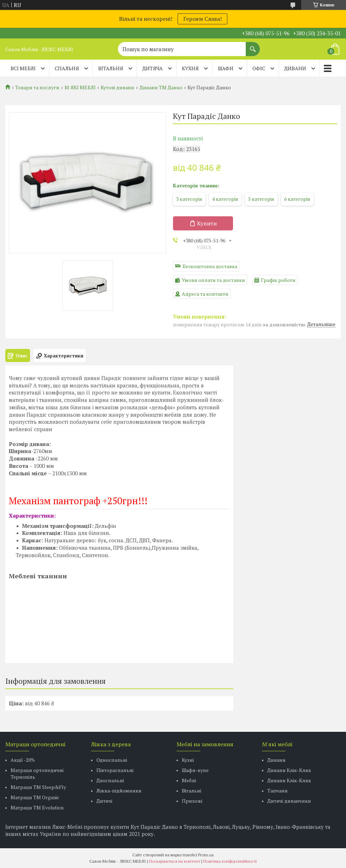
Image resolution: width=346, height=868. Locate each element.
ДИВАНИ (295, 68)
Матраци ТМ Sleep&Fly (38, 787)
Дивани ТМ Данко (161, 88)
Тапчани (278, 791)
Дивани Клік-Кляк (289, 770)
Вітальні (192, 791)
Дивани (276, 760)
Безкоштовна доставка (210, 266)
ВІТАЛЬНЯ (111, 68)
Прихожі (192, 801)
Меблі (189, 780)
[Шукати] (253, 46)
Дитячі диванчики (289, 801)
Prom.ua (206, 855)
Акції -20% (23, 760)
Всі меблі (23, 68)
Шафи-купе (195, 770)
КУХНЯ (190, 68)
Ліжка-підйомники (119, 791)
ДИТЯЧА (153, 68)
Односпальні (112, 760)
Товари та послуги (37, 88)
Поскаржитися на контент (175, 861)
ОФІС (259, 68)
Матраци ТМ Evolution (37, 807)
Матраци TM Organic (35, 797)
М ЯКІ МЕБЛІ (80, 88)
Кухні (188, 760)
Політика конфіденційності (230, 861)
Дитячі (104, 801)
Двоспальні (110, 780)
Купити (207, 223)
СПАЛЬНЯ (67, 68)
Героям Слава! (202, 19)
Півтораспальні (115, 770)
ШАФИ (226, 68)
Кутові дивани (117, 88)
